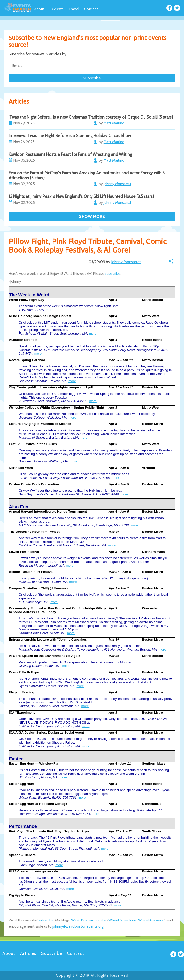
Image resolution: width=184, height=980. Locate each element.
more (49, 310)
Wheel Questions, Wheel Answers (136, 920)
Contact (91, 9)
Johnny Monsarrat (126, 262)
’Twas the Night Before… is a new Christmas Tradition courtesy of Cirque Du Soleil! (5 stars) (91, 117)
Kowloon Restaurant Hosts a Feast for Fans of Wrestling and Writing (70, 154)
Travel (74, 9)
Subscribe (52, 953)
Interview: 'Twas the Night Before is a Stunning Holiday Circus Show (70, 136)
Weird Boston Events (88, 920)
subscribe (113, 274)
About (39, 9)
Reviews (57, 9)
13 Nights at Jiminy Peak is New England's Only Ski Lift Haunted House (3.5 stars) (81, 196)
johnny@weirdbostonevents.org (78, 926)
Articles (28, 953)
